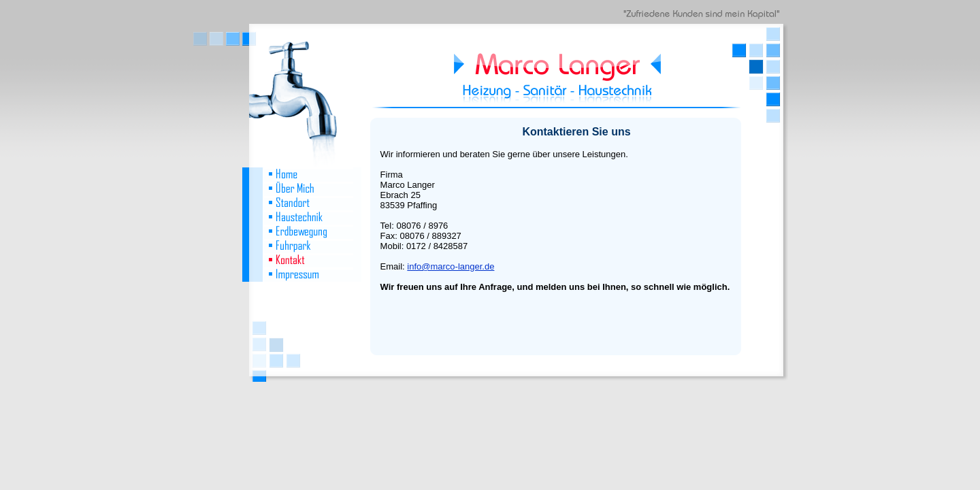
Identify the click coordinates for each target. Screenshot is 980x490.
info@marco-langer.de (451, 266)
